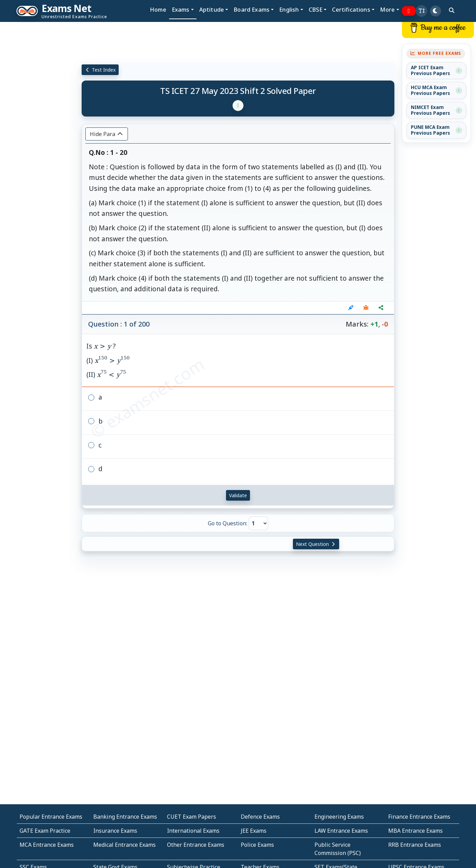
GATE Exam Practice (45, 831)
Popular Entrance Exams (51, 817)
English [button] (289, 9)
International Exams (193, 831)
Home (158, 9)
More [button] (388, 9)
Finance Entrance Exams (419, 817)
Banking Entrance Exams (125, 817)
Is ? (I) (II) (108, 360)
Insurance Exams (115, 831)
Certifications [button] (351, 9)
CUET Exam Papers (192, 817)
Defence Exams (260, 817)
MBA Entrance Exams (415, 831)
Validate (238, 495)
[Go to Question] (258, 523)
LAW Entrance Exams (341, 831)
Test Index (100, 70)
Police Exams (257, 845)
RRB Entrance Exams (415, 845)
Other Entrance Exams (196, 845)
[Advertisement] (40, 126)
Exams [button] (181, 9)
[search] (452, 10)
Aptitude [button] (212, 9)
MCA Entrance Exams (47, 845)
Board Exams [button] (252, 9)
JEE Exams (254, 831)
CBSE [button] (316, 9)
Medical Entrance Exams (124, 845)
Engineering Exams (339, 817)
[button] (421, 11)
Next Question (316, 544)
